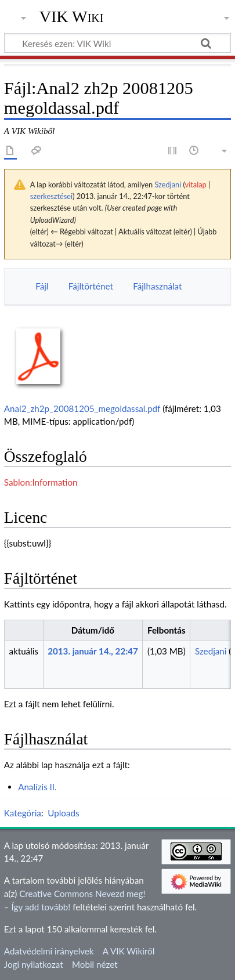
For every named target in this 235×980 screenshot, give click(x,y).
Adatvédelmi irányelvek (49, 951)
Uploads (63, 813)
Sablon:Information (41, 482)
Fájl (42, 286)
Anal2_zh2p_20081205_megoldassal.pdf (82, 408)
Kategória (23, 813)
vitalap (196, 185)
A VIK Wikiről (129, 951)
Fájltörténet (91, 286)
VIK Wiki (72, 17)
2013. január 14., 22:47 (93, 651)
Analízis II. (37, 787)
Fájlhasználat (157, 286)
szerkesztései (51, 196)
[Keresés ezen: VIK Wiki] (117, 43)
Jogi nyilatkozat (34, 964)
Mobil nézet (95, 964)
